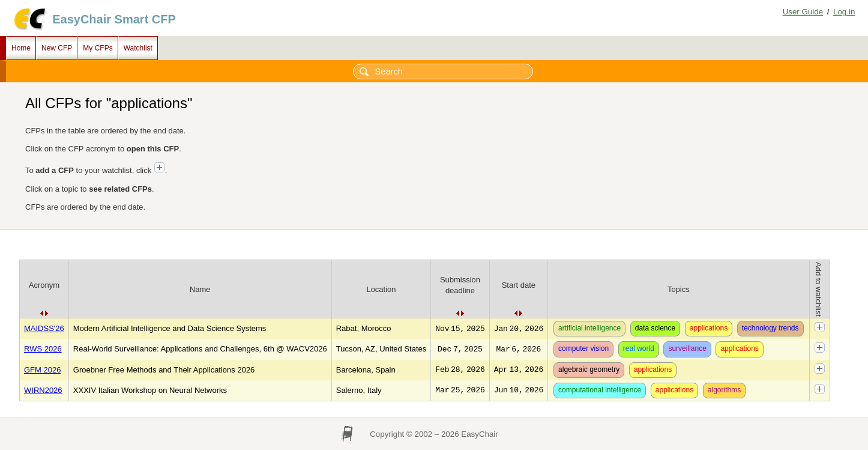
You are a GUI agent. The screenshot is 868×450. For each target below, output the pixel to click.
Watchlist (138, 48)
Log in (844, 12)
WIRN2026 (43, 390)
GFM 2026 (42, 370)
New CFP (57, 48)
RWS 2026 (43, 349)
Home (21, 48)
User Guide (803, 12)
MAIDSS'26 (44, 328)
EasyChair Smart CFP (114, 19)
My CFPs (98, 48)
